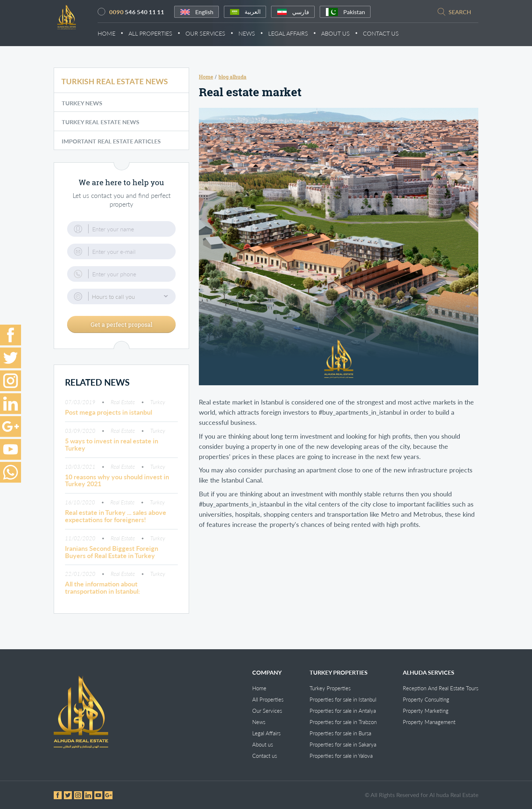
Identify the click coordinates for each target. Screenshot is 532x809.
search (460, 13)
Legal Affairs (296, 34)
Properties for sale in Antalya (343, 711)
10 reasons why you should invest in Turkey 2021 (117, 485)
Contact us (265, 756)
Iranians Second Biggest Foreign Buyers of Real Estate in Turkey (112, 557)
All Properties (158, 34)
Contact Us (389, 34)
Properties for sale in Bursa (340, 733)
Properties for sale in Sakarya (343, 744)
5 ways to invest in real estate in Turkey (112, 449)
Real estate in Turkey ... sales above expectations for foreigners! (116, 521)
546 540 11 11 (145, 13)
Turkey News (82, 108)
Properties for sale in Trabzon (343, 722)
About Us (343, 34)
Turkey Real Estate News (101, 127)
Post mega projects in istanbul (109, 417)
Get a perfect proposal (122, 329)
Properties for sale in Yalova (341, 756)
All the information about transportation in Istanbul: (103, 592)
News (255, 34)
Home (114, 34)
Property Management (429, 722)
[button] (121, 302)
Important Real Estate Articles (111, 146)
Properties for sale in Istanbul (343, 699)
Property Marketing (426, 711)
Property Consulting (426, 699)
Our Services (213, 34)
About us (263, 744)
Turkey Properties (330, 688)
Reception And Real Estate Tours (441, 688)
